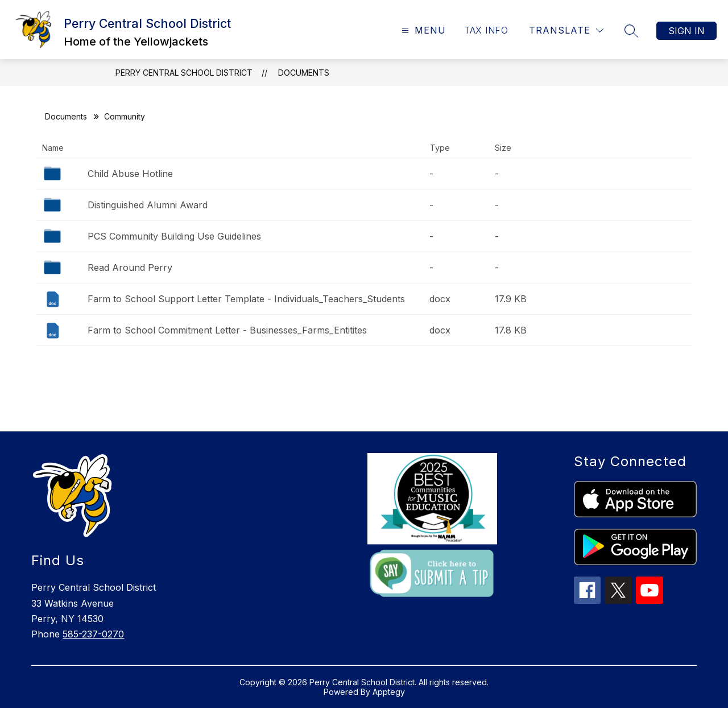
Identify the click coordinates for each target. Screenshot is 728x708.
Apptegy (389, 692)
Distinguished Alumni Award (148, 205)
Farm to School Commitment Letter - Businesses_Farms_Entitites (227, 330)
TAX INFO (486, 30)
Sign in (686, 31)
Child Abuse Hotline (130, 174)
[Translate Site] (566, 30)
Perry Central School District (184, 73)
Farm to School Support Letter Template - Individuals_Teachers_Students (246, 299)
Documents (304, 73)
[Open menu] (422, 30)
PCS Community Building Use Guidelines (174, 236)
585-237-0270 (93, 634)
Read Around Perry (130, 267)
